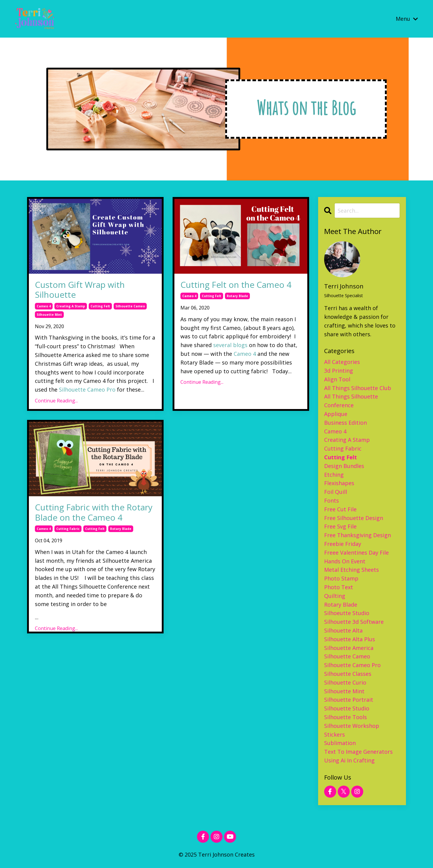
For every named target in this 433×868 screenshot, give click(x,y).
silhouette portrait (349, 700)
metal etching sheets (352, 570)
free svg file (340, 526)
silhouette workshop (352, 726)
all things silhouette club (358, 388)
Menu (407, 19)
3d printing (339, 371)
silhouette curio (345, 682)
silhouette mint (49, 315)
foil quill (336, 492)
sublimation (340, 743)
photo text (339, 587)
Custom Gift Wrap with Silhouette (80, 290)
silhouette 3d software (354, 622)
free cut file (340, 509)
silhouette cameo (130, 306)
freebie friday (343, 544)
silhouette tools (345, 717)
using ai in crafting (349, 760)
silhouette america (349, 648)
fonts (332, 500)
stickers (335, 734)
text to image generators (358, 752)
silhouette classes (348, 674)
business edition (345, 423)
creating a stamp (71, 306)
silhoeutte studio (347, 613)
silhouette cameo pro (352, 665)
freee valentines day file (356, 553)
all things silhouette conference (351, 401)
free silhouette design (354, 518)
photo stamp (341, 578)
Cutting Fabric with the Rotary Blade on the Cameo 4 (94, 512)
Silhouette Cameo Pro (87, 389)
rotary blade (237, 296)
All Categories (342, 362)
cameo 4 (44, 306)
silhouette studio (347, 708)
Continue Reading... (56, 401)
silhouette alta (343, 630)
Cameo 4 (245, 354)
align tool (337, 379)
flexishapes (339, 483)
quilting (335, 596)
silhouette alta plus (350, 639)
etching (334, 475)
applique (336, 414)
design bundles (344, 466)
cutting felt (100, 306)
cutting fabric (68, 529)
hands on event (345, 561)
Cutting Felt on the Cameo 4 (236, 285)
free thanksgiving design (358, 535)
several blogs (230, 345)
